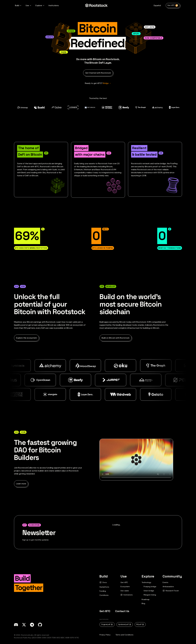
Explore (148, 576)
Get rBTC (173, 5)
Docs (103, 582)
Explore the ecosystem (26, 338)
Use (124, 576)
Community (172, 576)
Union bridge (149, 591)
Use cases (125, 591)
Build (104, 576)
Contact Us (122, 611)
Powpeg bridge (150, 587)
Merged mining (150, 595)
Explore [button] (39, 5)
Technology (146, 582)
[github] (40, 625)
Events (165, 582)
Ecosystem (125, 587)
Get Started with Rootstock (98, 73)
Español (157, 5)
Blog (143, 603)
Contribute (104, 595)
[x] (24, 625)
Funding (103, 591)
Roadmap (146, 599)
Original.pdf (107, 624)
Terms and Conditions (124, 635)
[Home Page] (96, 6)
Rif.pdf (140, 624)
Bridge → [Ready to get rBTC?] (98, 83)
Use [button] (27, 5)
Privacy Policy (105, 635)
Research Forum (171, 591)
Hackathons (104, 587)
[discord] (16, 625)
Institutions (54, 5)
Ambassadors (168, 587)
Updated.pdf (125, 624)
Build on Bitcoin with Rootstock (116, 338)
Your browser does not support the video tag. (136, 460)
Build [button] (17, 5)
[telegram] (32, 625)
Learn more (21, 484)
